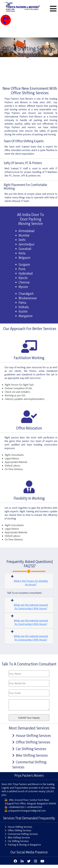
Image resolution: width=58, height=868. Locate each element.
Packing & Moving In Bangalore (24, 845)
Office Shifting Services (33, 742)
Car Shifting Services (31, 749)
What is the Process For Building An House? (31, 583)
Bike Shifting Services (32, 755)
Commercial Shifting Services (23, 834)
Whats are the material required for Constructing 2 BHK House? (31, 607)
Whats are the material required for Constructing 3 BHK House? (31, 622)
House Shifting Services (33, 736)
